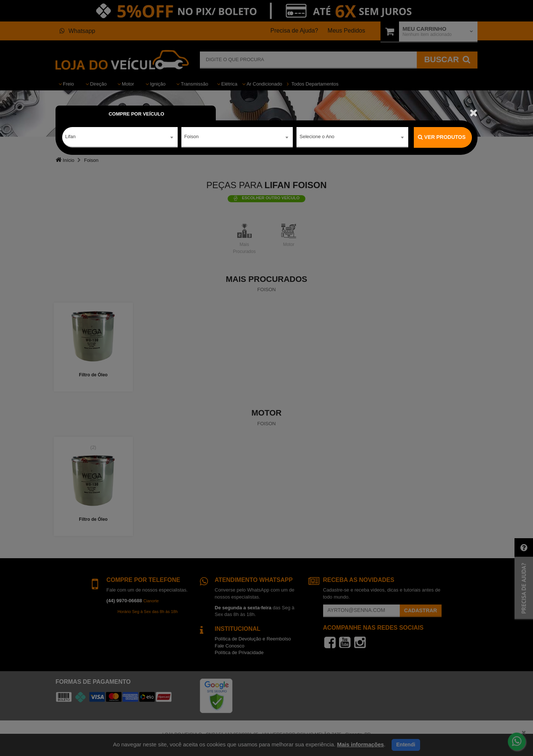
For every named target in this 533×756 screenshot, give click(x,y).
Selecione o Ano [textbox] (317, 137)
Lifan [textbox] (70, 137)
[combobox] (120, 137)
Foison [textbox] (192, 137)
